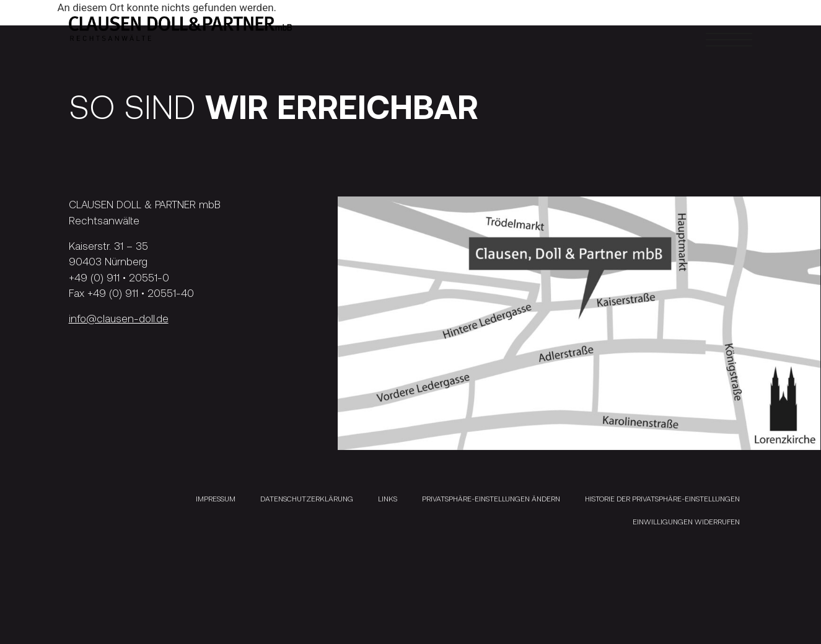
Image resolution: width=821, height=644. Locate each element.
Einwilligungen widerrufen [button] (686, 521)
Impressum (216, 498)
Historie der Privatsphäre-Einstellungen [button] (662, 498)
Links (388, 498)
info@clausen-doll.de (119, 318)
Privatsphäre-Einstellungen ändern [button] (491, 498)
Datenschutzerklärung (307, 498)
